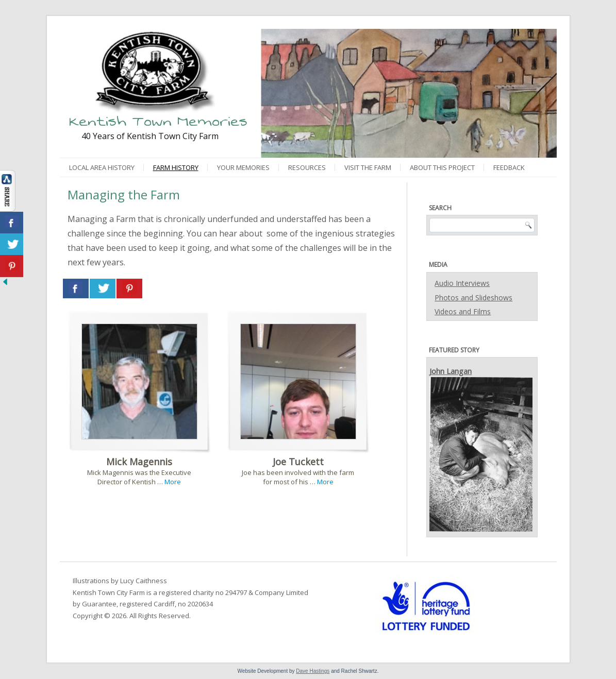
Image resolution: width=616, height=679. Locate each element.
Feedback (509, 167)
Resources (307, 167)
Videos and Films (463, 311)
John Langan (451, 371)
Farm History (176, 167)
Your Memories (243, 167)
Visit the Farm (368, 167)
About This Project (442, 167)
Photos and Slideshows (473, 298)
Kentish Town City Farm (109, 592)
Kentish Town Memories (158, 121)
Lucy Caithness (144, 581)
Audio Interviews (462, 283)
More (173, 482)
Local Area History (102, 167)
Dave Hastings (313, 671)
